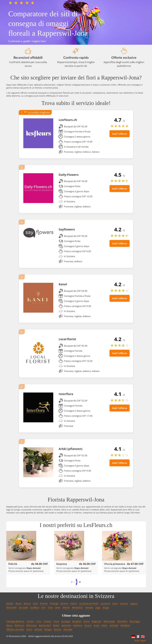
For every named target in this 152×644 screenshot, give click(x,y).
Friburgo (54, 603)
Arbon (105, 625)
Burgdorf (77, 621)
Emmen (44, 603)
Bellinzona (32, 625)
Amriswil (114, 625)
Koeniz (74, 603)
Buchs (87, 621)
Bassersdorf (45, 625)
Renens (58, 629)
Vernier (66, 607)
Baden (56, 625)
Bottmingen (109, 621)
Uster (58, 607)
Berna (19, 603)
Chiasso (47, 621)
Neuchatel (11, 607)
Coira (35, 603)
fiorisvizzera (15, 636)
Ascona (88, 625)
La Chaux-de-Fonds (89, 603)
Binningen (135, 621)
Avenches (66, 625)
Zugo (98, 607)
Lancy (115, 603)
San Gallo (23, 607)
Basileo (10, 603)
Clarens (30, 621)
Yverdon (89, 607)
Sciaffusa (35, 607)
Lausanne (105, 603)
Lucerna (124, 603)
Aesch (29, 629)
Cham (56, 621)
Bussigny (66, 621)
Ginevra (64, 603)
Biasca (9, 625)
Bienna (27, 603)
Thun (50, 607)
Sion (43, 607)
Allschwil (68, 629)
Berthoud (20, 625)
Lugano (134, 603)
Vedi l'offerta (120, 134)
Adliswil (38, 629)
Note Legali (140, 640)
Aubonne (78, 625)
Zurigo (106, 607)
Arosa (96, 625)
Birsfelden (122, 621)
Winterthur (77, 607)
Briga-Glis (97, 621)
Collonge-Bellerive (15, 621)
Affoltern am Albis (15, 629)
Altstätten (125, 625)
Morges (48, 629)
